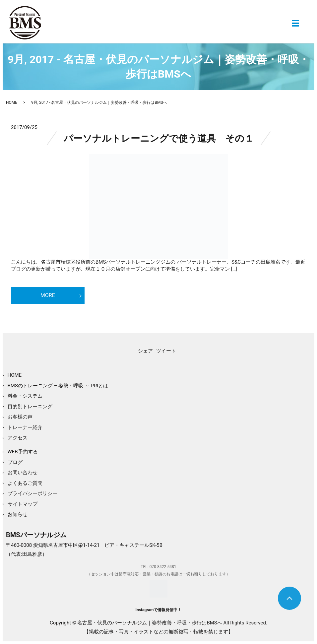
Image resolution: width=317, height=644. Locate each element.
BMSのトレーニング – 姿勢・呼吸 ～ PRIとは (58, 386)
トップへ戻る (289, 598)
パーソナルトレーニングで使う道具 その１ (159, 138)
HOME (12, 102)
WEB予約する (23, 452)
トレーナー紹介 (25, 427)
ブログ (15, 462)
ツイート (166, 351)
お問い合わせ (23, 473)
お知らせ (18, 514)
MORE (48, 295)
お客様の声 (20, 417)
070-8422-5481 (163, 567)
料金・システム (25, 396)
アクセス (18, 438)
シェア (145, 351)
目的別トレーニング (30, 407)
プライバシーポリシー (32, 493)
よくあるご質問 (25, 483)
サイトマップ (23, 504)
